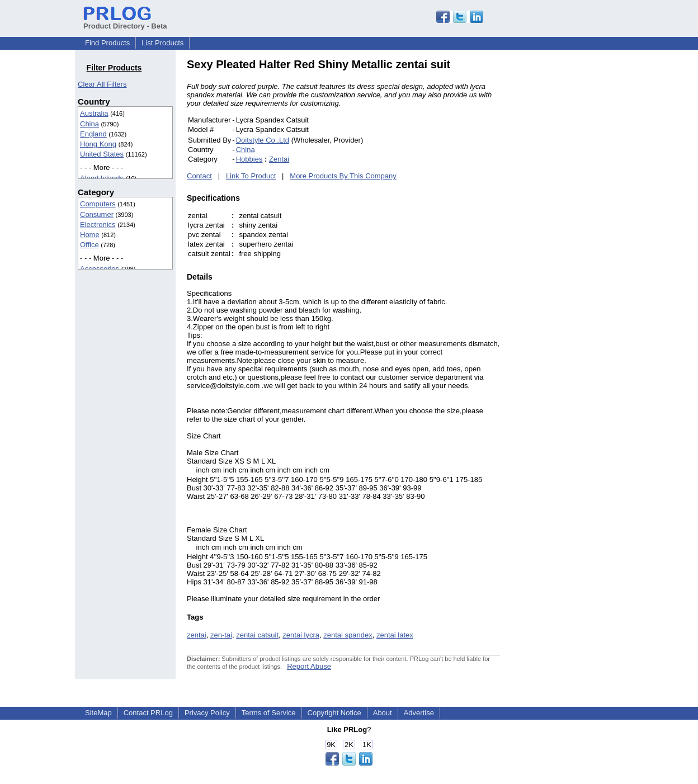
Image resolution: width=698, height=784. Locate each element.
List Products (162, 43)
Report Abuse (309, 666)
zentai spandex (348, 635)
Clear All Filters (102, 84)
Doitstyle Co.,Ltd (263, 140)
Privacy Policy (207, 713)
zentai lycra (301, 635)
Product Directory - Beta (125, 22)
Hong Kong (98, 144)
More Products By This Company (343, 176)
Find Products (107, 43)
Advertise (419, 713)
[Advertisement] (576, 226)
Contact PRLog (148, 713)
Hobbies (249, 159)
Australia (94, 113)
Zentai (279, 159)
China (89, 124)
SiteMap (98, 713)
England (93, 134)
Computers (98, 204)
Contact (199, 176)
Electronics (98, 225)
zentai (197, 635)
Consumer (97, 214)
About (383, 713)
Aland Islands (102, 178)
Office (89, 245)
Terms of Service (269, 713)
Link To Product (251, 176)
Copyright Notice (334, 713)
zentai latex (395, 635)
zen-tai (221, 635)
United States (102, 154)
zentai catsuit (257, 635)
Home (90, 235)
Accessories (100, 269)
